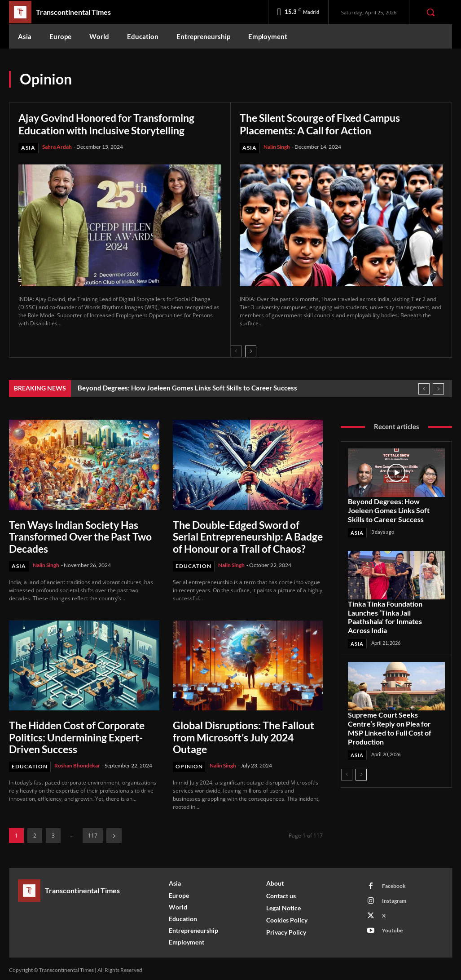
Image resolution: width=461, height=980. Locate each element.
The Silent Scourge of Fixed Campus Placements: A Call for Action (326, 124)
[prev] (424, 389)
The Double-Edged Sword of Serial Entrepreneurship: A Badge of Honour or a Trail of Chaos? (247, 536)
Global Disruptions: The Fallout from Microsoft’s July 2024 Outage (242, 735)
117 (93, 832)
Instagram (394, 898)
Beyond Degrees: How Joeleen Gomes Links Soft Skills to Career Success (187, 388)
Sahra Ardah (57, 147)
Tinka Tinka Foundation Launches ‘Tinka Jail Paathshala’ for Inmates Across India (395, 614)
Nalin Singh (277, 147)
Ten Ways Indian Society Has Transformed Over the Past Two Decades (80, 536)
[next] (438, 389)
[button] (430, 12)
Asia (28, 148)
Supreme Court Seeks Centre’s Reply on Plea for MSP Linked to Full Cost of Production (396, 719)
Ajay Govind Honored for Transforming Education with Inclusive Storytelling (113, 124)
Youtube (392, 928)
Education (193, 565)
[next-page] (251, 351)
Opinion (189, 764)
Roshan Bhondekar (77, 763)
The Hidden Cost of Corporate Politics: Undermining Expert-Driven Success (76, 735)
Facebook (393, 883)
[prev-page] (236, 351)
